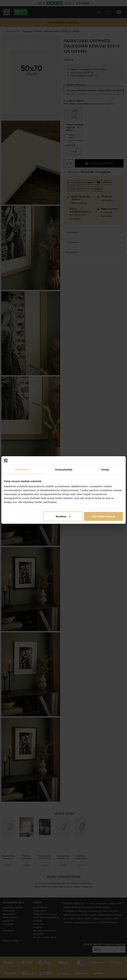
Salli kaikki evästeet (103, 516)
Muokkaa (63, 516)
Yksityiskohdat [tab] (63, 469)
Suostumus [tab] (22, 469)
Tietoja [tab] (105, 469)
